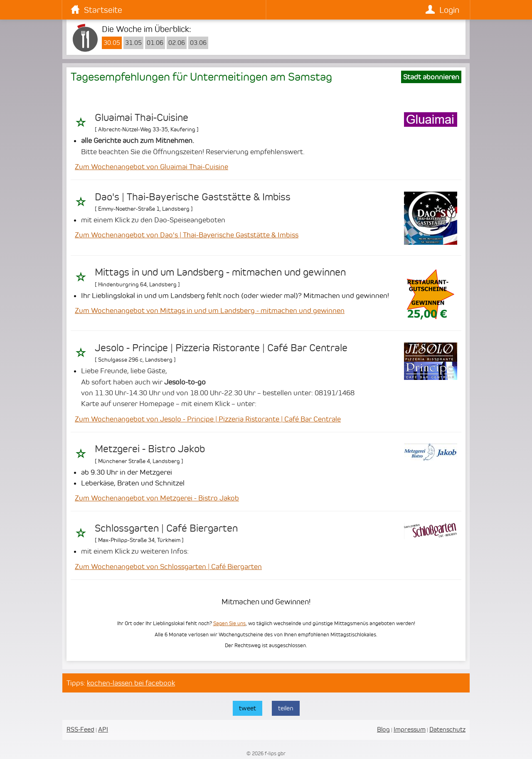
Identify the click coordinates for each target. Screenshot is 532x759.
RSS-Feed (80, 729)
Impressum (410, 729)
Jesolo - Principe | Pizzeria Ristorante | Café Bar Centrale (221, 348)
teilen (286, 708)
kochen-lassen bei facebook (131, 683)
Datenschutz (447, 729)
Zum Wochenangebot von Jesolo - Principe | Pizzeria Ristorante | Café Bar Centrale (208, 419)
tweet (248, 708)
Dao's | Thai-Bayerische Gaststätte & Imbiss (193, 197)
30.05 (112, 43)
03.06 (198, 43)
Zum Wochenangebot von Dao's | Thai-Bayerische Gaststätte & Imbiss (187, 235)
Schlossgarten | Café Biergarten (166, 528)
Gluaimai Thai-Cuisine (142, 118)
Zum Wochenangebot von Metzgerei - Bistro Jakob (157, 498)
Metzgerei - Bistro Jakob (150, 449)
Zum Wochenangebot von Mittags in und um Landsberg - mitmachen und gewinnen (210, 310)
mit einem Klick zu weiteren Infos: (135, 551)
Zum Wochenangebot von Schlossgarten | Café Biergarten (168, 567)
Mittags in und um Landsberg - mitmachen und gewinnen (220, 272)
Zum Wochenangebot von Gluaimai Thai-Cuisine (151, 167)
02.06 (177, 43)
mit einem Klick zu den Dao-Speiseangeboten (153, 220)
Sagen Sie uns (229, 623)
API (103, 729)
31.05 (133, 43)
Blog (383, 729)
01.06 (155, 43)
